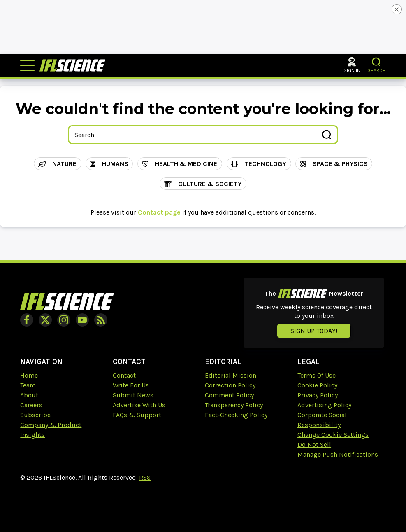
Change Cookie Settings (333, 435)
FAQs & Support (137, 415)
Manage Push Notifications (338, 454)
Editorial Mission (231, 375)
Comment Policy (229, 395)
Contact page (159, 212)
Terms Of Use (317, 375)
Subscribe (35, 415)
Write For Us (131, 385)
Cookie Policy (317, 385)
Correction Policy (230, 385)
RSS (145, 477)
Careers (31, 405)
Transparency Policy (234, 405)
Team (28, 385)
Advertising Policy (324, 405)
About (29, 395)
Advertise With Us (139, 405)
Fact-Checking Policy (236, 415)
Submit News (133, 395)
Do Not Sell (314, 444)
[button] (377, 62)
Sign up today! (314, 331)
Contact (124, 375)
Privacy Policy (318, 395)
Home (29, 375)
